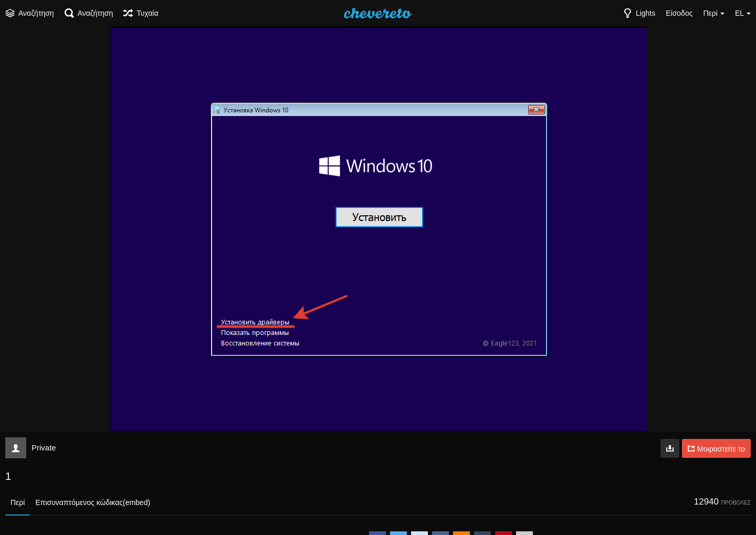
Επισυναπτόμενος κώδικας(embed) (93, 502)
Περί (18, 502)
